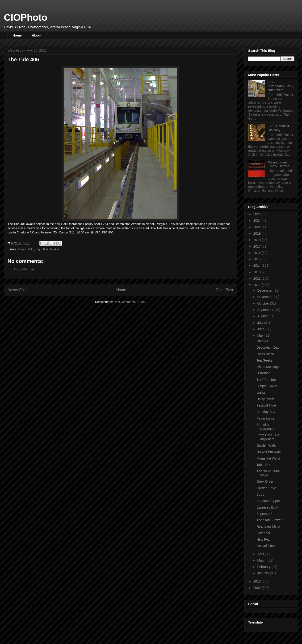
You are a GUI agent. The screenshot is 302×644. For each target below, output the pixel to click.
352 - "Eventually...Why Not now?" (281, 86)
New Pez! (264, 539)
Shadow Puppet (268, 501)
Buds (260, 494)
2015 (258, 259)
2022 (258, 227)
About (37, 35)
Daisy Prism (265, 399)
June (261, 329)
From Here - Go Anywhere (268, 437)
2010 (258, 581)
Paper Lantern (267, 418)
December (265, 290)
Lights (261, 392)
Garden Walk (266, 445)
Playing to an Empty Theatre (279, 164)
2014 (258, 265)
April (261, 554)
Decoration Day (268, 347)
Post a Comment (25, 269)
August (263, 316)
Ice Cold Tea (266, 546)
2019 (258, 233)
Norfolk (55, 249)
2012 (258, 278)
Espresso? (264, 514)
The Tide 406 (266, 380)
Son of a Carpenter (266, 427)
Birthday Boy (266, 412)
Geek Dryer (265, 481)
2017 (258, 246)
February (264, 567)
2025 (258, 214)
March (262, 560)
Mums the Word (268, 458)
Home (17, 35)
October (264, 303)
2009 (258, 588)
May (261, 335)
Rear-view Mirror (269, 526)
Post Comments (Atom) (130, 302)
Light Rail (42, 249)
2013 (258, 272)
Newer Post (17, 290)
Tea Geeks (264, 360)
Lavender (263, 533)
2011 (258, 285)
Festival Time (266, 405)
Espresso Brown (268, 507)
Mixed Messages (269, 367)
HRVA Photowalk (269, 452)
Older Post (224, 290)
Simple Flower (267, 386)
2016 (258, 253)
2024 (258, 220)
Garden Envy (266, 488)
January (264, 573)
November (265, 297)
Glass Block (265, 354)
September (266, 310)
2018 (258, 240)
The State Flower (269, 520)
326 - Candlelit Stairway (278, 128)
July (261, 323)
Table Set (263, 465)
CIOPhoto (25, 17)
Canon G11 (26, 249)
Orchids (262, 341)
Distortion (263, 373)
